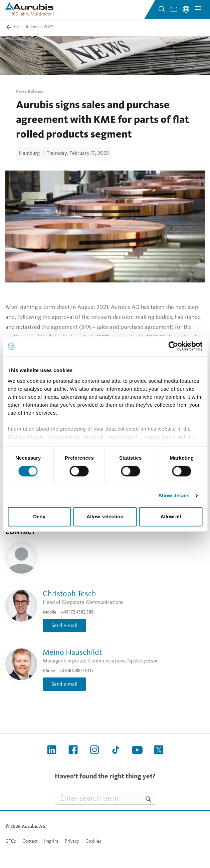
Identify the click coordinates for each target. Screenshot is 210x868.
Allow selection (105, 517)
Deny (39, 517)
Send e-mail (64, 625)
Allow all (171, 517)
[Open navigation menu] (198, 9)
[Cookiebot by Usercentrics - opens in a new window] (173, 346)
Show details (174, 495)
